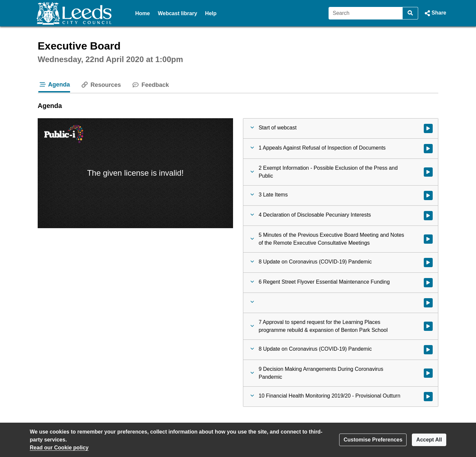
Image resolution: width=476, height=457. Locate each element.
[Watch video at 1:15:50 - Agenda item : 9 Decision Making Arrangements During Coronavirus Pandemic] (428, 373)
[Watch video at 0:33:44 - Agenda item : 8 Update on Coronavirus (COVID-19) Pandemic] (428, 350)
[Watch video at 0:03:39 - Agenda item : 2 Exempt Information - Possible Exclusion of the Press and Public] (428, 172)
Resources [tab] (101, 85)
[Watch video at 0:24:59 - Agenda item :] (428, 303)
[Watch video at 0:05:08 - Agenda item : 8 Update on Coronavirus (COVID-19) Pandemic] (428, 263)
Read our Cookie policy (59, 448)
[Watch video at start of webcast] (428, 128)
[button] (435, 13)
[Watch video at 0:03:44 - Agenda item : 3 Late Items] (428, 195)
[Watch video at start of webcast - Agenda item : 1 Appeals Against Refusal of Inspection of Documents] (428, 149)
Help (211, 13)
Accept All (429, 440)
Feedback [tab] (150, 85)
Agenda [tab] (54, 85)
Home (142, 13)
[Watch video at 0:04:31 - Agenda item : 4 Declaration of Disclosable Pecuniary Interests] (428, 216)
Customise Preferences (373, 440)
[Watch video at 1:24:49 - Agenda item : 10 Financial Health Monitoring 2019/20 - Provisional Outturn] (428, 397)
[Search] (366, 13)
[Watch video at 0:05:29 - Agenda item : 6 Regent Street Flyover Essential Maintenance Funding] (428, 283)
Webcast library (177, 13)
